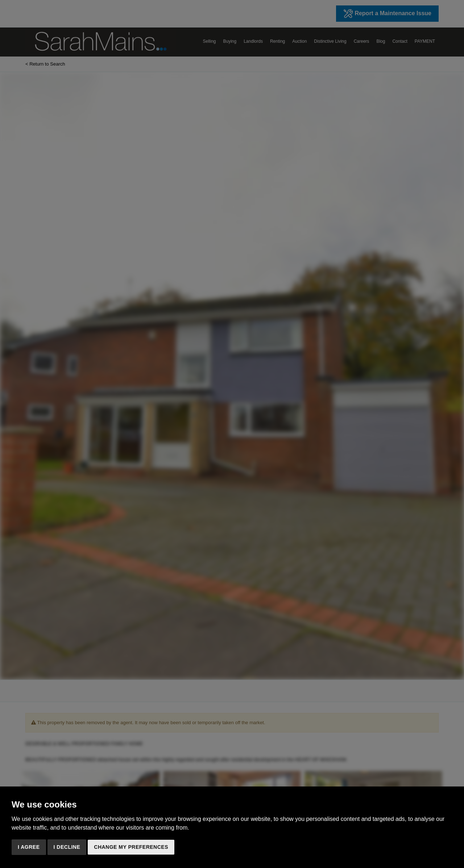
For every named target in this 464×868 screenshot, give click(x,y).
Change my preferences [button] (131, 847)
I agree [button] (29, 847)
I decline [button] (67, 847)
